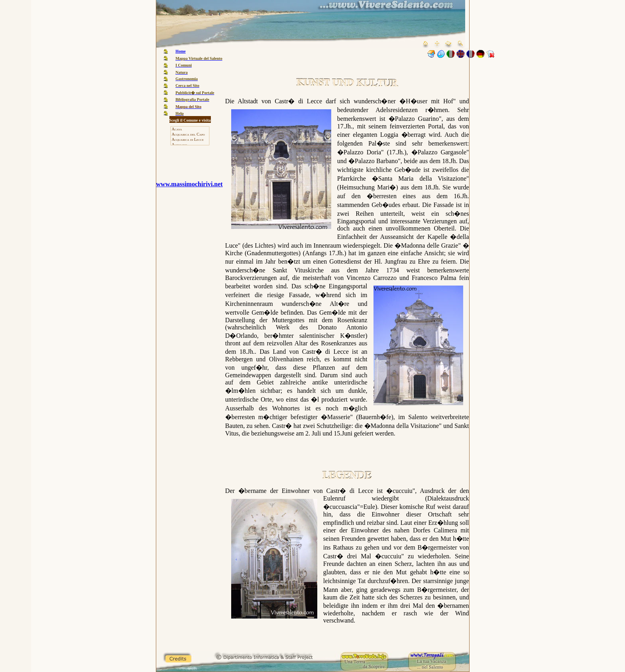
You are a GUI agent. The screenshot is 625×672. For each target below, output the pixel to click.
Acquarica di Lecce (190, 140)
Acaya (190, 129)
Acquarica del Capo (190, 135)
